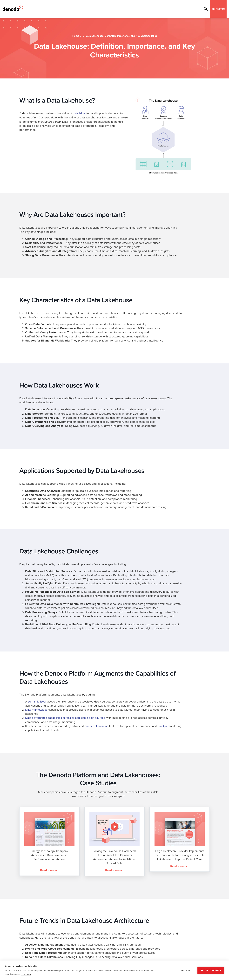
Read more (47, 870)
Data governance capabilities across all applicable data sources (65, 718)
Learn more (26, 974)
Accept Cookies (211, 970)
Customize (184, 970)
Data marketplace (36, 710)
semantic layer (37, 702)
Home (76, 36)
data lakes (79, 113)
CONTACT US (218, 9)
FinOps (162, 726)
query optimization (97, 726)
